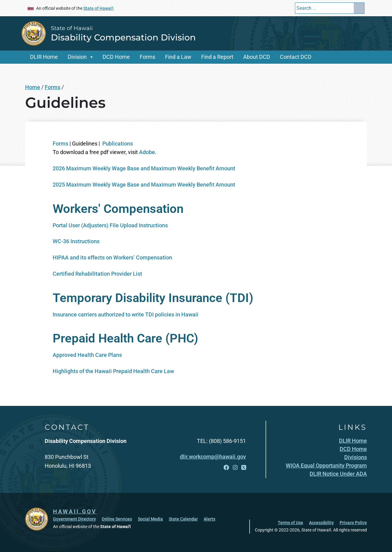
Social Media (150, 519)
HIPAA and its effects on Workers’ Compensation (112, 257)
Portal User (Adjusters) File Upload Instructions (110, 225)
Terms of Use (290, 523)
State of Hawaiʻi (98, 8)
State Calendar (183, 519)
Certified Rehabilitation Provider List (97, 274)
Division (77, 57)
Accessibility (321, 523)
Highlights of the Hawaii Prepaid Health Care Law (113, 371)
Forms (147, 57)
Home (33, 87)
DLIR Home (44, 57)
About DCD (257, 57)
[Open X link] (244, 467)
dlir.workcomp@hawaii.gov (213, 457)
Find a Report (217, 57)
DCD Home (116, 57)
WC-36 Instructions (76, 241)
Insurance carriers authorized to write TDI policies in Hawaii (126, 314)
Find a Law (178, 57)
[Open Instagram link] (235, 467)
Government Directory (74, 519)
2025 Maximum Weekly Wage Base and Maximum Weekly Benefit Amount (144, 185)
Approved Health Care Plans (87, 355)
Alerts (209, 519)
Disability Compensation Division (123, 37)
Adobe (147, 152)
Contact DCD (296, 57)
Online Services (117, 519)
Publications (118, 144)
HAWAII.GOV (75, 511)
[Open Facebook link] (226, 467)
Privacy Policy (353, 523)
